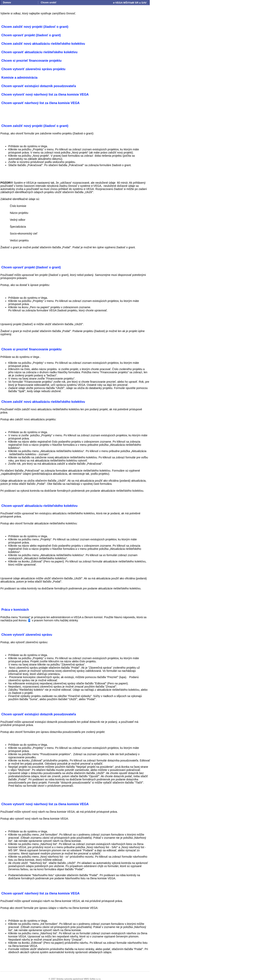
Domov (7, 3)
